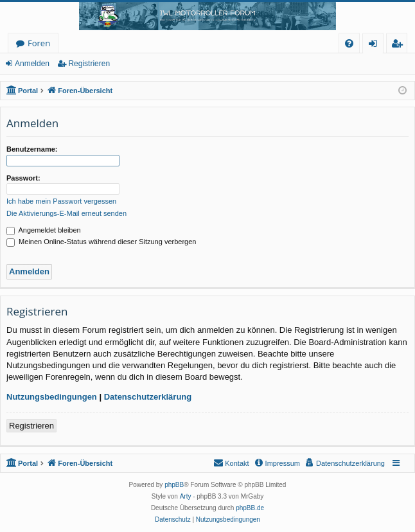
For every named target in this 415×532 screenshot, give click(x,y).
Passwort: (23, 178)
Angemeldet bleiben (44, 230)
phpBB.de (250, 508)
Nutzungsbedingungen (52, 397)
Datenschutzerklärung (148, 397)
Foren (39, 43)
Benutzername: (32, 149)
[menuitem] (349, 43)
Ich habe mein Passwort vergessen (61, 201)
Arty (186, 496)
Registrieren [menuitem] (400, 45)
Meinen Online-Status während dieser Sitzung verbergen (101, 242)
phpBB (174, 485)
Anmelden (32, 64)
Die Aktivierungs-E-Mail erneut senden (66, 213)
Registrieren (89, 64)
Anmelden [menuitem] (376, 45)
